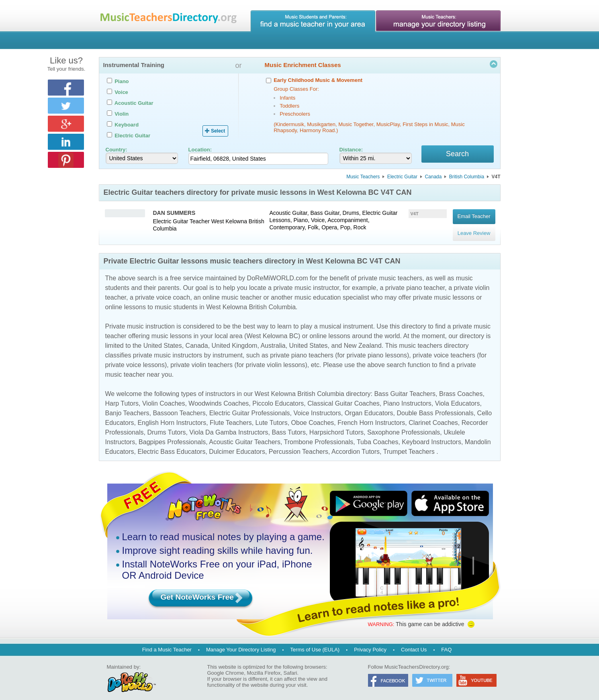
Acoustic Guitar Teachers (245, 436)
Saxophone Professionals (404, 427)
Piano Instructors (407, 398)
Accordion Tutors (356, 446)
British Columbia (467, 178)
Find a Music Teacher (167, 644)
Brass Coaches (461, 388)
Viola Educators (458, 398)
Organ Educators (369, 407)
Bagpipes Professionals (172, 436)
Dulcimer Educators (237, 446)
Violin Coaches (164, 398)
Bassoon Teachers (179, 407)
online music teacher (232, 292)
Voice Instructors (317, 407)
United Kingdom (235, 340)
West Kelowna (229, 222)
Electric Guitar (402, 178)
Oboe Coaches (313, 417)
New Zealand (363, 340)
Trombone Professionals (318, 436)
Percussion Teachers (298, 446)
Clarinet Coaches (433, 417)
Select (218, 131)
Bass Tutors (288, 427)
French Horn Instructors (371, 417)
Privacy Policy (370, 644)
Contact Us (414, 644)
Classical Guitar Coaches (343, 398)
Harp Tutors (122, 398)
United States (163, 340)
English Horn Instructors (172, 417)
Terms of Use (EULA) (315, 644)
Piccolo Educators (278, 398)
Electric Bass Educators (171, 446)
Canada (433, 178)
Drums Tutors (166, 427)
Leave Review (474, 226)
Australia (273, 340)
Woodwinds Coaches (219, 398)
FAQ (446, 644)
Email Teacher (474, 215)
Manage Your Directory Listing (241, 644)
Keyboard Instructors (431, 436)
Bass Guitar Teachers (405, 388)
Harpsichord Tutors (336, 427)
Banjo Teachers (127, 407)
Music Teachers (363, 178)
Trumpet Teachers (409, 446)
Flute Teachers (231, 417)
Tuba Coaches (377, 436)
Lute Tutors (272, 417)
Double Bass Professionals (435, 407)
